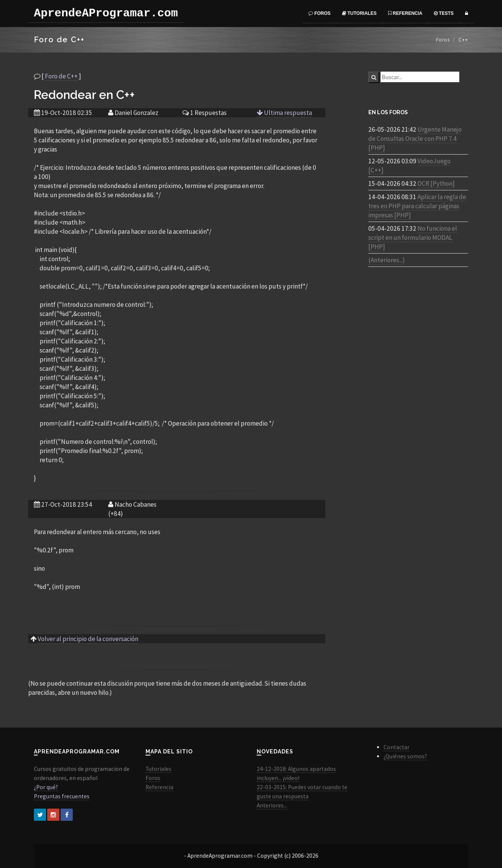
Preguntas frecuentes (62, 796)
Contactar (396, 747)
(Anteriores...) (387, 260)
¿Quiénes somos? (405, 756)
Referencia (405, 13)
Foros (320, 13)
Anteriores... (272, 805)
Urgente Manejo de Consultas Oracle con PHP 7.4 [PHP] (415, 139)
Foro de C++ (61, 76)
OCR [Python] (436, 183)
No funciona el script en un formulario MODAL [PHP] (413, 238)
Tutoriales (359, 13)
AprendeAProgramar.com (106, 13)
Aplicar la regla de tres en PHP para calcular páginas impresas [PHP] (417, 206)
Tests (444, 13)
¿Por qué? (46, 787)
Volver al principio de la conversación (88, 639)
